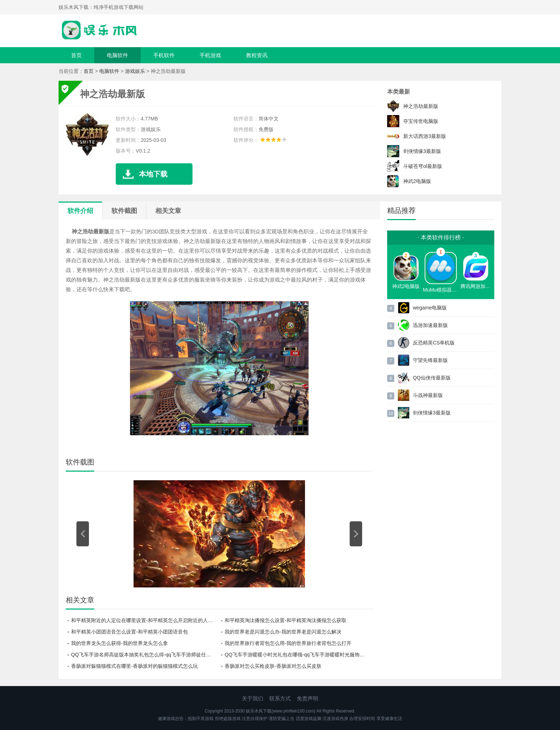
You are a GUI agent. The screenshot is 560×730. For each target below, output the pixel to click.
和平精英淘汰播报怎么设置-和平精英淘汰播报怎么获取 (286, 620)
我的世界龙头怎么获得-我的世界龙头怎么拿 (119, 643)
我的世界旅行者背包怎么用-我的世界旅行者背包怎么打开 (288, 643)
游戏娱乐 (135, 71)
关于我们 (252, 698)
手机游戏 (210, 55)
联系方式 (280, 698)
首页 (76, 55)
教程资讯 (257, 55)
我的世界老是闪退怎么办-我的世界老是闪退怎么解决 (283, 632)
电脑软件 (117, 55)
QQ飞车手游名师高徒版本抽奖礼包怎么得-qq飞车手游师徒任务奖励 (145, 655)
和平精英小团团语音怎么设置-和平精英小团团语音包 (129, 632)
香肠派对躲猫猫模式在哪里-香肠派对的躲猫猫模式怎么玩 (134, 666)
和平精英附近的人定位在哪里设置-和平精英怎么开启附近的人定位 (144, 620)
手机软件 (164, 55)
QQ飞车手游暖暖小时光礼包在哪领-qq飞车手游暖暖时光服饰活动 (297, 655)
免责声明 (307, 698)
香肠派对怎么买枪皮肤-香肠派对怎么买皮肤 (273, 666)
